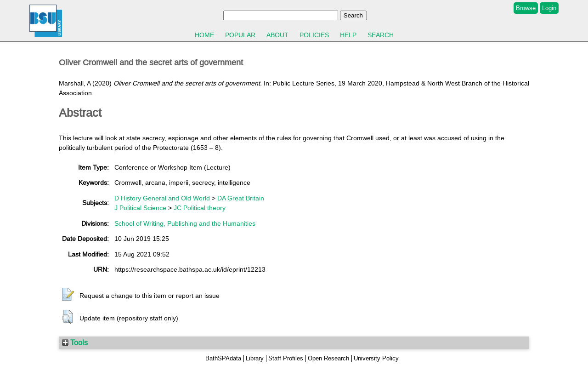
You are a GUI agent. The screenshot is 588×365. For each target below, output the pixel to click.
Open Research (328, 358)
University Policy (376, 358)
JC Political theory (200, 208)
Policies (314, 35)
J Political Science (140, 208)
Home (204, 35)
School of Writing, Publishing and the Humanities (185, 223)
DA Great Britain (241, 198)
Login (549, 8)
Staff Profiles (286, 358)
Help (348, 35)
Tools (75, 342)
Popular (240, 35)
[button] (68, 295)
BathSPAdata (223, 358)
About (277, 35)
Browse (526, 8)
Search (381, 35)
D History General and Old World (162, 198)
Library (255, 358)
